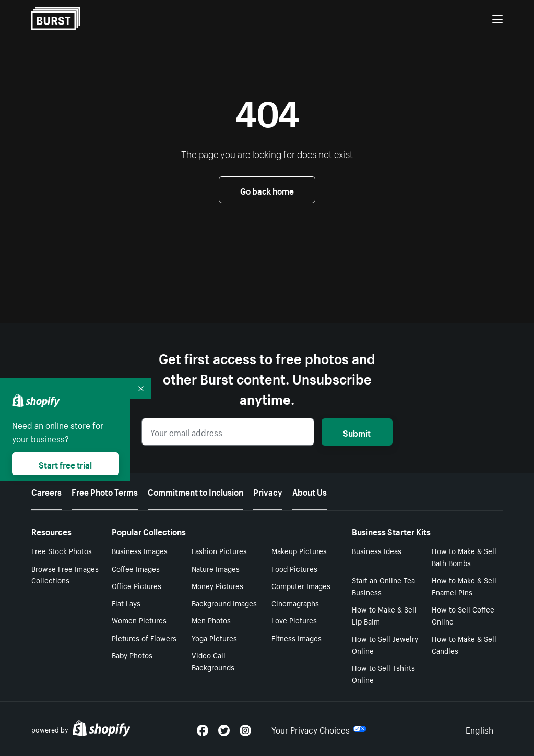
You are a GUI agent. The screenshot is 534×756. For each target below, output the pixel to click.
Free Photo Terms (105, 491)
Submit (357, 432)
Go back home (267, 190)
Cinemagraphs (295, 603)
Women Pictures (139, 620)
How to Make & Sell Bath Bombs (464, 556)
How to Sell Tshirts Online (383, 673)
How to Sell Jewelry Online (385, 644)
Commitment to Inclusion (195, 491)
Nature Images (216, 568)
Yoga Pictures (214, 638)
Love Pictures (294, 620)
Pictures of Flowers (144, 638)
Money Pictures (217, 585)
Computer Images (301, 585)
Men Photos (211, 620)
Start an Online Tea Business (383, 586)
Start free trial (65, 464)
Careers (46, 491)
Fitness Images (296, 638)
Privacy (268, 491)
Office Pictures (137, 585)
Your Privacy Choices (319, 729)
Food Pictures (294, 568)
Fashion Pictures (219, 550)
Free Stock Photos (62, 550)
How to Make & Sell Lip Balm (384, 615)
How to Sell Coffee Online (463, 615)
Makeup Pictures (299, 550)
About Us (310, 491)
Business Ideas (377, 550)
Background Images (224, 603)
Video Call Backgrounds (213, 661)
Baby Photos (132, 655)
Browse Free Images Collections (65, 574)
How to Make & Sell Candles (464, 644)
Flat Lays (126, 603)
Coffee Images (136, 568)
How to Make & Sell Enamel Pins (464, 586)
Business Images (140, 550)
